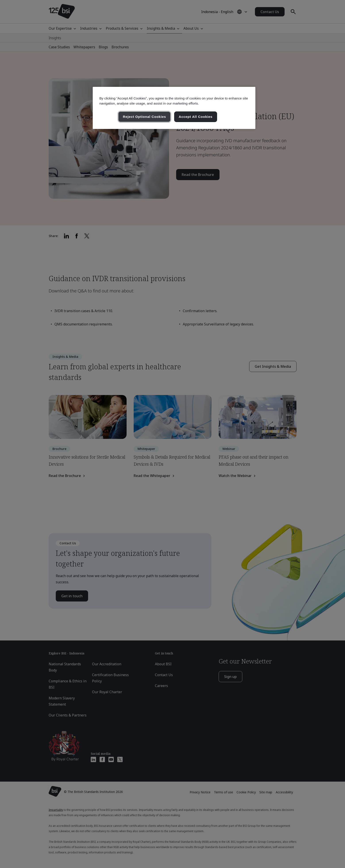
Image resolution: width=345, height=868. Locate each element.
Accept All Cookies (196, 117)
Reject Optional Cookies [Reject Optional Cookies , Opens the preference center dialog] (144, 117)
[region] (174, 108)
